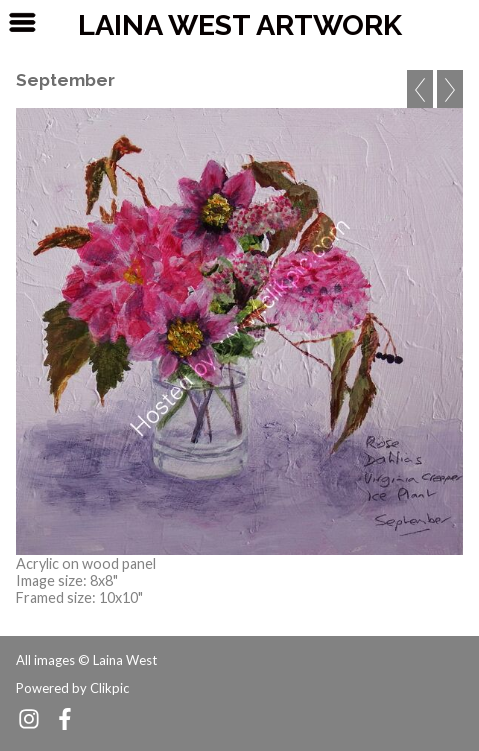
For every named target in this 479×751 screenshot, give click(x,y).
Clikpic (109, 688)
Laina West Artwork (240, 25)
